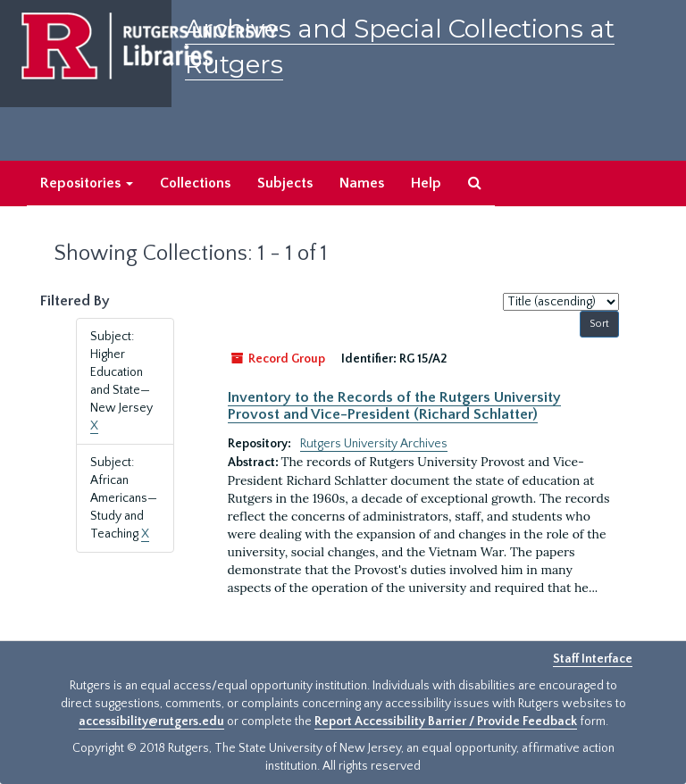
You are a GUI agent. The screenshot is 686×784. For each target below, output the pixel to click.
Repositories (87, 183)
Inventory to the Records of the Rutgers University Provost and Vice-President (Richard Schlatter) (394, 405)
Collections (195, 183)
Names (362, 183)
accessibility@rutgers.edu (151, 721)
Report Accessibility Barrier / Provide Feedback (446, 721)
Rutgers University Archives (374, 444)
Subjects (285, 183)
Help (426, 183)
